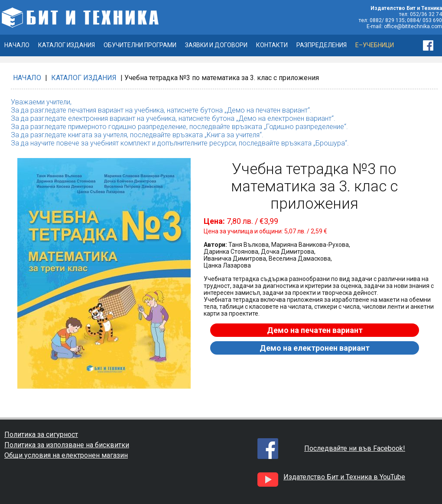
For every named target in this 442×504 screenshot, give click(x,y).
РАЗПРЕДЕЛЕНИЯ (322, 45)
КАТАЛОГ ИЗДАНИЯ (67, 45)
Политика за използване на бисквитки (67, 445)
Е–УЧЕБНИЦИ (375, 45)
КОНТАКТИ (272, 45)
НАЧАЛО (17, 45)
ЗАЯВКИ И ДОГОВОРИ (216, 45)
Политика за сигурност (41, 435)
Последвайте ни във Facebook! (355, 448)
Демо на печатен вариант (315, 330)
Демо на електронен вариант (315, 348)
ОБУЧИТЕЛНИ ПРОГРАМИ (140, 45)
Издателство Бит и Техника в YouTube (344, 477)
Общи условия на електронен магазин (66, 455)
